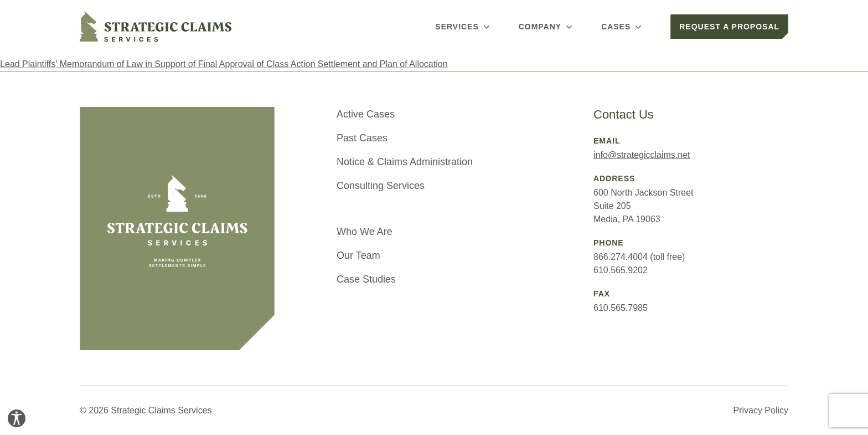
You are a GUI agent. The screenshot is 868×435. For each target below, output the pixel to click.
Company (547, 27)
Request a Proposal (729, 27)
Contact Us (624, 114)
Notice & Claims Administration (405, 162)
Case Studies (366, 279)
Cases (622, 27)
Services (463, 27)
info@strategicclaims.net (642, 155)
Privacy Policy (761, 410)
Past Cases (362, 138)
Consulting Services (381, 186)
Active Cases (366, 114)
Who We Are (365, 232)
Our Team (358, 255)
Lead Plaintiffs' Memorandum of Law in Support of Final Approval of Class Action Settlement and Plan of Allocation (224, 64)
